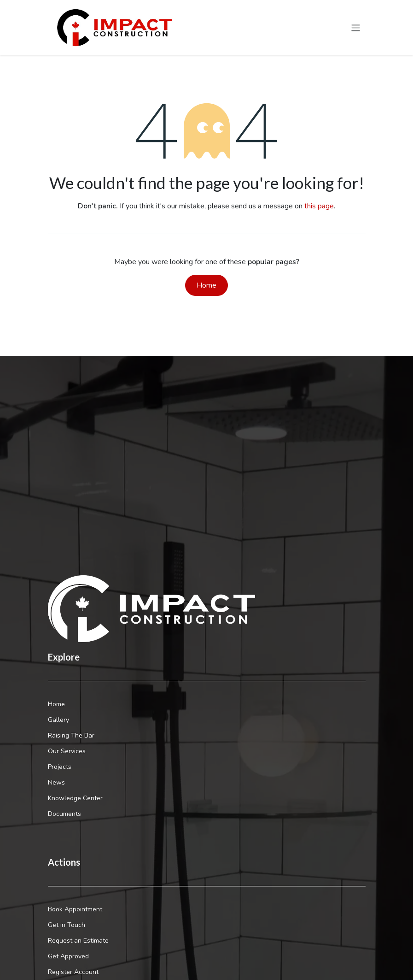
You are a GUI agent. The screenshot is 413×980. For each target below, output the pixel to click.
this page (319, 206)
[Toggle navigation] (356, 28)
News (56, 782)
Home (206, 285)
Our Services (67, 751)
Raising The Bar (71, 735)
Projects (60, 767)
